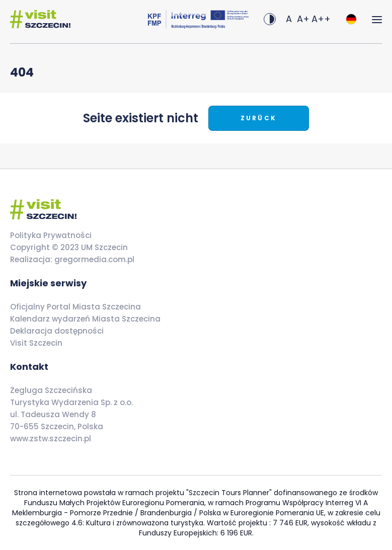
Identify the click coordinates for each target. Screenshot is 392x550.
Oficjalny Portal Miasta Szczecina (75, 307)
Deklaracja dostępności (57, 331)
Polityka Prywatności (51, 235)
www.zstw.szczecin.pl (51, 439)
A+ (303, 19)
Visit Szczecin (36, 343)
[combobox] (351, 19)
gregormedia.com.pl (93, 259)
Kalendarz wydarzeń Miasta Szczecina (85, 319)
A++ (321, 19)
